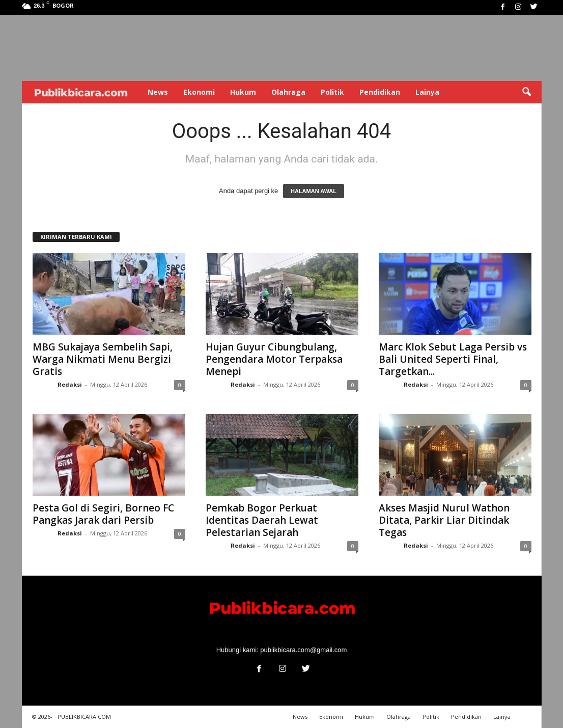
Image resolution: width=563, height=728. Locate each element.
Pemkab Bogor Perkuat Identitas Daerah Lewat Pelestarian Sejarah (262, 520)
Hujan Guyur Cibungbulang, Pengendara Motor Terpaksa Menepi (274, 359)
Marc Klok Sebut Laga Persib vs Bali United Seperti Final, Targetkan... (453, 359)
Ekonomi (199, 92)
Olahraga (288, 92)
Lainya (427, 92)
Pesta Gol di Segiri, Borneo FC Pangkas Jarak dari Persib (103, 514)
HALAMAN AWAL (314, 191)
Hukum (243, 92)
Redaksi (70, 384)
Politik (332, 92)
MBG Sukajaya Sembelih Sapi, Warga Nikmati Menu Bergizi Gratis (103, 359)
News (158, 92)
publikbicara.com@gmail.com (303, 650)
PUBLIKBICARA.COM (84, 717)
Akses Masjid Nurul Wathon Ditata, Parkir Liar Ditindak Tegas (444, 520)
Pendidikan (380, 92)
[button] (526, 92)
